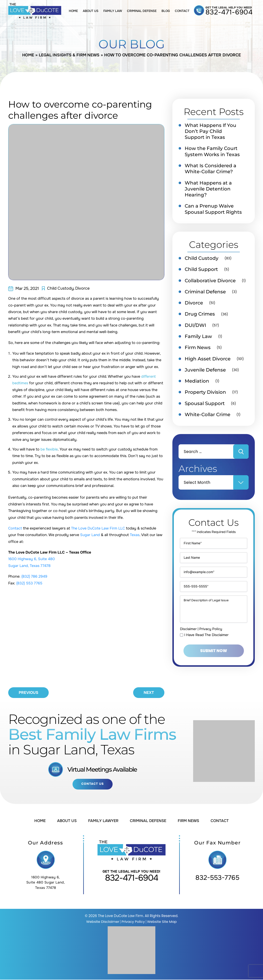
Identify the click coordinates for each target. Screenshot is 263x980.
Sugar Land (90, 535)
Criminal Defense (142, 11)
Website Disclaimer (102, 922)
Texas (135, 535)
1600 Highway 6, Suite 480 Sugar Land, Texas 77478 (46, 883)
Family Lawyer (103, 821)
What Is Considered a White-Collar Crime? (210, 169)
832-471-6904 (229, 12)
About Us (91, 11)
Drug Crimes (200, 316)
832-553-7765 (217, 878)
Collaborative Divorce (210, 282)
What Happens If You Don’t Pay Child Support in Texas (211, 131)
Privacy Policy (211, 645)
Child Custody (61, 288)
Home (73, 11)
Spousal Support (205, 406)
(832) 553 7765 (29, 583)
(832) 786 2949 (35, 576)
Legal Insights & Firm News (69, 55)
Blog (166, 11)
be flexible (49, 449)
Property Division (205, 395)
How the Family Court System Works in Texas (212, 152)
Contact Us (93, 784)
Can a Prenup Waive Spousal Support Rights (213, 210)
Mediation (197, 384)
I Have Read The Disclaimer (206, 651)
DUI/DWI (195, 327)
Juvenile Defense (205, 373)
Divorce (83, 288)
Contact (182, 11)
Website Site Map (162, 922)
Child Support (201, 271)
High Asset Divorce (208, 361)
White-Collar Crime (207, 418)
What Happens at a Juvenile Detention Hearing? (208, 190)
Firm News (198, 350)
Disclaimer (188, 645)
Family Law (113, 11)
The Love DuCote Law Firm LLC (99, 528)
